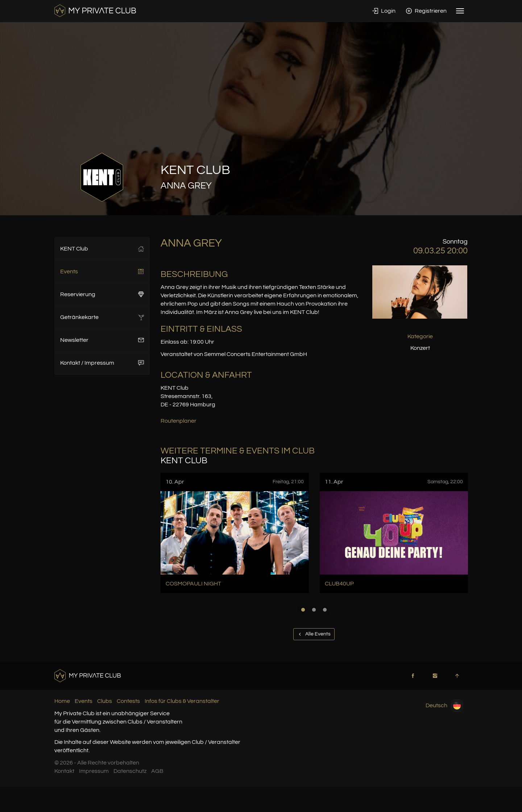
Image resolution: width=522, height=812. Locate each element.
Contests (128, 701)
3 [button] (325, 610)
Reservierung (102, 294)
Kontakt (64, 771)
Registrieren (426, 11)
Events (102, 272)
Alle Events (314, 634)
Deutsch (444, 706)
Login (384, 11)
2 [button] (314, 610)
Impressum (94, 771)
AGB (157, 771)
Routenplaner (179, 421)
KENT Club (102, 249)
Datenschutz (130, 771)
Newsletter (102, 340)
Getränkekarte (102, 317)
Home (62, 701)
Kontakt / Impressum (102, 363)
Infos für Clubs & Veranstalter (182, 701)
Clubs (105, 701)
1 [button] (303, 610)
